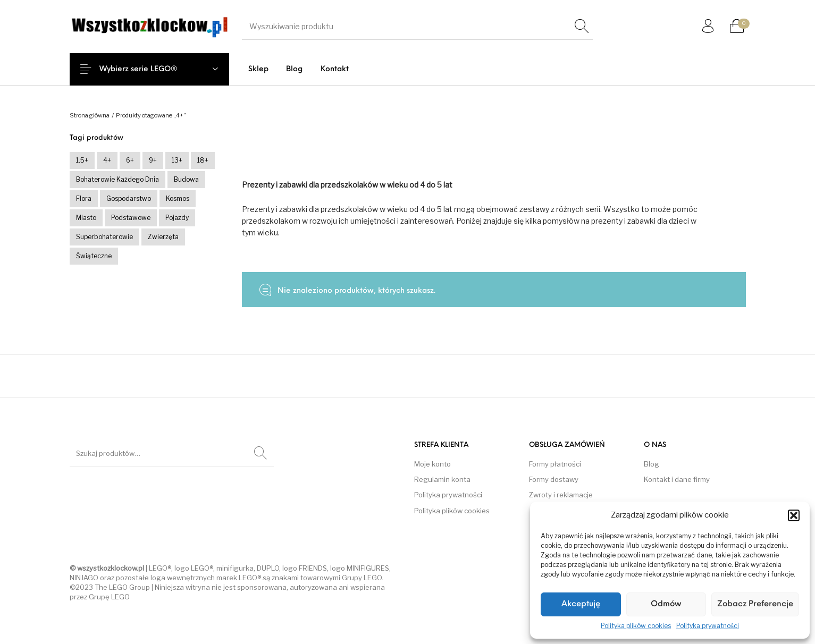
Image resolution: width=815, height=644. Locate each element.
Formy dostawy (554, 479)
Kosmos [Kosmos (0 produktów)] (178, 198)
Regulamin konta (442, 479)
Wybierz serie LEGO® (147, 69)
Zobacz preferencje (755, 604)
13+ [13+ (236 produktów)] (177, 160)
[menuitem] (258, 69)
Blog (652, 464)
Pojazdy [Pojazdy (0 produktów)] (177, 218)
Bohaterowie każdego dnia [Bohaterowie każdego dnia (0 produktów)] (117, 179)
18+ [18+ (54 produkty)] (203, 160)
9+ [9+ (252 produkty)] (153, 160)
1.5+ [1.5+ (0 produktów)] (82, 160)
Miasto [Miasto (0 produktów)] (86, 218)
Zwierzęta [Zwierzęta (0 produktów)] (163, 237)
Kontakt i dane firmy (677, 479)
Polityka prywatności (708, 626)
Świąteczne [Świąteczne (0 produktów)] (94, 256)
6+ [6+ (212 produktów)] (130, 160)
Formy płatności (555, 464)
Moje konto (432, 464)
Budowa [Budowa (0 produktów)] (186, 179)
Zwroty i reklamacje (561, 495)
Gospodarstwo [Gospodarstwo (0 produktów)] (129, 198)
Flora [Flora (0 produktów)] (84, 198)
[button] (794, 515)
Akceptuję (581, 604)
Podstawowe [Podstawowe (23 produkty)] (131, 218)
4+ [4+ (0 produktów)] (107, 160)
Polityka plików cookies (636, 626)
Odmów (666, 604)
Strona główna (90, 115)
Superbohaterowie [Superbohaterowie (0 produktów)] (104, 237)
